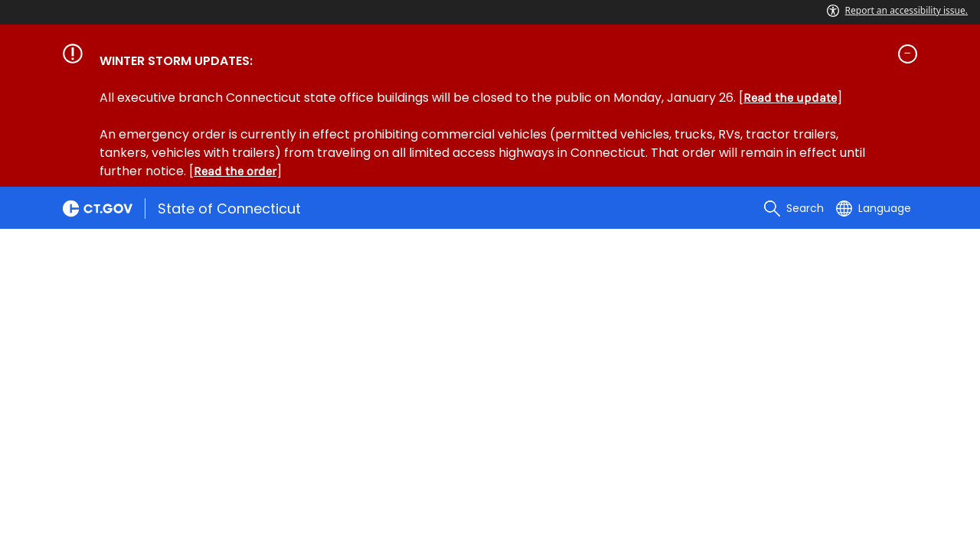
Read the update (790, 98)
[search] (794, 208)
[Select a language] (874, 208)
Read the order (235, 171)
